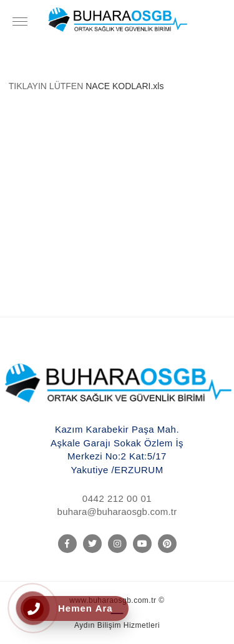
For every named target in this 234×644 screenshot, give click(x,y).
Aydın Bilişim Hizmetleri (117, 625)
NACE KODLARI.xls (124, 86)
